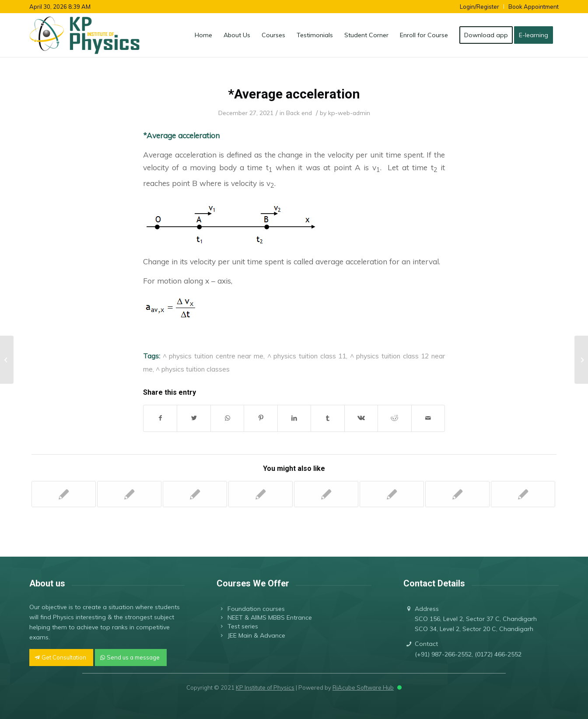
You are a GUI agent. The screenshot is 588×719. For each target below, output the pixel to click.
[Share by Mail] (428, 418)
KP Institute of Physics (265, 687)
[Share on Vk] (361, 418)
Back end (299, 113)
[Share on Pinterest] (261, 418)
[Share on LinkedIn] (294, 418)
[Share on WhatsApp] (227, 418)
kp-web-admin (349, 113)
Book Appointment (534, 7)
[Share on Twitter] (194, 418)
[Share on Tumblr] (327, 418)
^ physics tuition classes (193, 369)
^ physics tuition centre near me (213, 356)
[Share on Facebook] (160, 418)
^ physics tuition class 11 (307, 356)
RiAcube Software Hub (363, 687)
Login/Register (479, 7)
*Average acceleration (294, 94)
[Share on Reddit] (394, 418)
